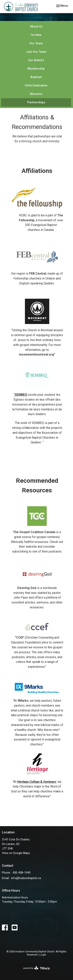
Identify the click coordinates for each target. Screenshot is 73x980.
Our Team (36, 43)
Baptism (36, 77)
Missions (36, 94)
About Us (36, 26)
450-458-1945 (21, 873)
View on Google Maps (16, 853)
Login (43, 955)
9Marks (23, 701)
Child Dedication (36, 85)
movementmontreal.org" (37, 354)
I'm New (36, 35)
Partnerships (36, 102)
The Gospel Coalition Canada (34, 532)
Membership (36, 69)
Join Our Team (36, 52)
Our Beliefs (36, 60)
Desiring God (27, 588)
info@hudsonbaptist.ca (26, 878)
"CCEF (19, 637)
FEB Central (38, 274)
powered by (36, 968)
